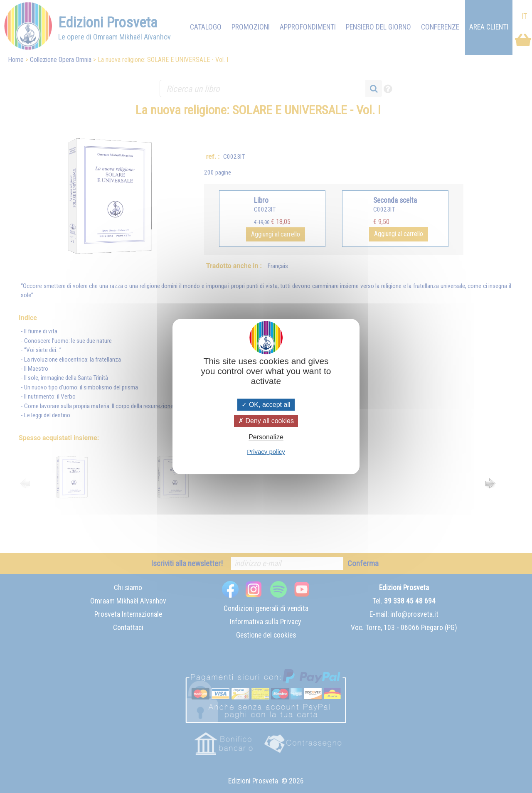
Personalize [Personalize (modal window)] (266, 437)
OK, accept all (266, 405)
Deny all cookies (266, 421)
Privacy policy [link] (266, 452)
